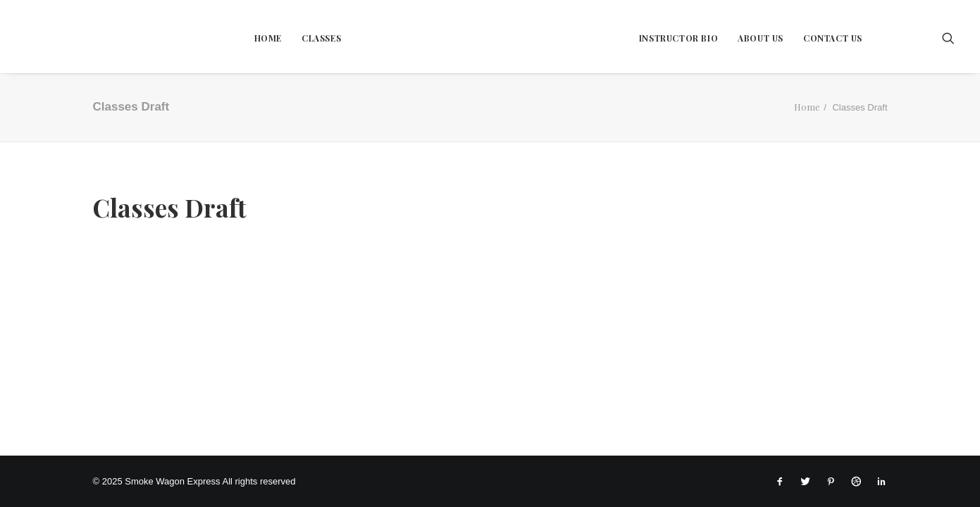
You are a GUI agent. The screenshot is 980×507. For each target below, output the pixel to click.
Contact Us (833, 38)
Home (268, 38)
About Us (761, 38)
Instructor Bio (678, 38)
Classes (321, 38)
